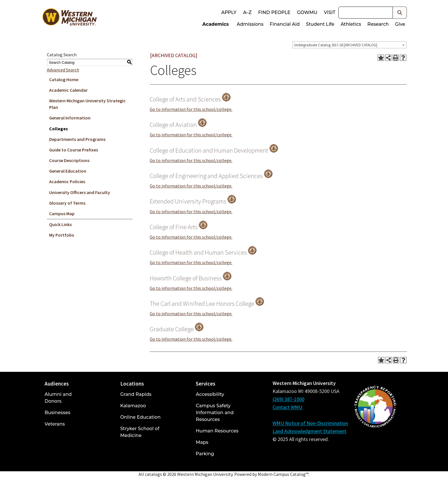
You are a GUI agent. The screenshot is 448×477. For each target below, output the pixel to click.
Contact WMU (287, 407)
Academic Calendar (68, 90)
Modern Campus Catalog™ (283, 474)
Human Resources (217, 431)
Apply (229, 12)
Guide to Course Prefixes (74, 150)
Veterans (55, 424)
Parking (205, 454)
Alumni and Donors (58, 398)
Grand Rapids (136, 394)
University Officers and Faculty (80, 192)
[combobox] (349, 45)
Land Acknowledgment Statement (309, 431)
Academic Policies (67, 181)
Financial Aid (285, 24)
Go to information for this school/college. (191, 109)
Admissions (250, 24)
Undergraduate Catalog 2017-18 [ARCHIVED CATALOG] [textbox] (336, 45)
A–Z (247, 12)
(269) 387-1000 (288, 399)
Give (400, 24)
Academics (215, 24)
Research (378, 24)
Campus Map (62, 213)
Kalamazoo (133, 406)
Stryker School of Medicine (140, 432)
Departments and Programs (77, 139)
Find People (274, 12)
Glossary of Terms (67, 203)
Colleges (59, 129)
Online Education (140, 417)
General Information (70, 118)
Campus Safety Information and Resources (215, 413)
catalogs (153, 474)
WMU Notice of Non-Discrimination (310, 423)
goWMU (307, 12)
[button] (400, 13)
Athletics (351, 24)
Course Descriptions (69, 160)
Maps (202, 442)
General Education (68, 171)
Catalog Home (64, 79)
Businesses (57, 413)
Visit (330, 12)
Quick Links (60, 224)
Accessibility (210, 394)
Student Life (320, 24)
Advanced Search (63, 70)
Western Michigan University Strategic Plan (87, 104)
